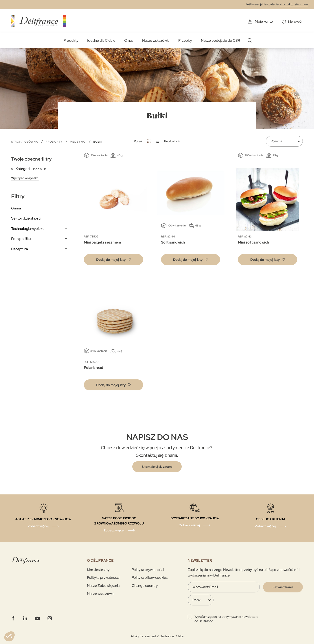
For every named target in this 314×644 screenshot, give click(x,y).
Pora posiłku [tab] (21, 238)
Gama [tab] (16, 208)
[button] (113, 259)
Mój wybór (294, 21)
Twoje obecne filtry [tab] (31, 159)
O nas (129, 40)
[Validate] (283, 587)
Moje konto (261, 21)
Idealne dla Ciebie (101, 40)
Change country (145, 585)
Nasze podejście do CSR (220, 40)
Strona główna (25, 141)
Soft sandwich (173, 242)
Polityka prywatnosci (103, 577)
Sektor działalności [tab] (26, 218)
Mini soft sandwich (253, 242)
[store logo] (39, 21)
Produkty (71, 40)
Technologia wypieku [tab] (28, 228)
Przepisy (185, 40)
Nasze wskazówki (156, 40)
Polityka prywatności (148, 569)
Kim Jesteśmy (98, 569)
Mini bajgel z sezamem (102, 242)
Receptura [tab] (20, 249)
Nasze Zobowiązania (103, 585)
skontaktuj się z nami (294, 4)
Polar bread (94, 367)
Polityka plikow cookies (150, 577)
